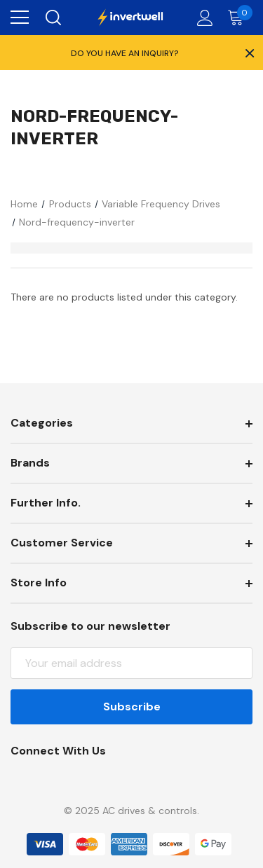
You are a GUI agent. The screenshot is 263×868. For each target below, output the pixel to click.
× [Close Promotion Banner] (248, 53)
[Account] (202, 18)
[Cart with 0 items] (239, 18)
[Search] (52, 18)
